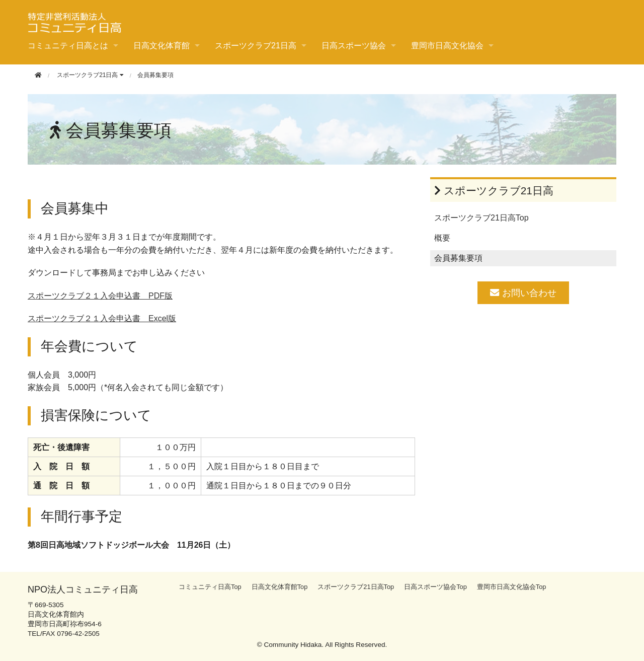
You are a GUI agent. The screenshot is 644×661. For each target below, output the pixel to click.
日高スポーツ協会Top (435, 587)
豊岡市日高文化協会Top (512, 587)
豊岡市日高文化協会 (447, 46)
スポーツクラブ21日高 (256, 46)
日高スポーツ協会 (354, 46)
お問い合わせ (523, 293)
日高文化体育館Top (280, 587)
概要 (442, 238)
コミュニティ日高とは (68, 46)
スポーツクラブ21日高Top (481, 218)
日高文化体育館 (162, 46)
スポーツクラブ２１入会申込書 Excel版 (102, 318)
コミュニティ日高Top (210, 587)
